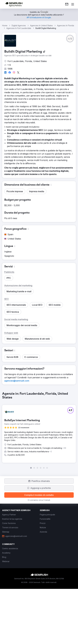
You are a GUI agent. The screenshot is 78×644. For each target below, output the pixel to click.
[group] (39, 458)
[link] (67, 4)
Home (5, 25)
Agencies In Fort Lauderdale (19, 28)
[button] (70, 39)
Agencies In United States (41, 25)
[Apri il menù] (73, 4)
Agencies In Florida (66, 25)
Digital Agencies (19, 25)
